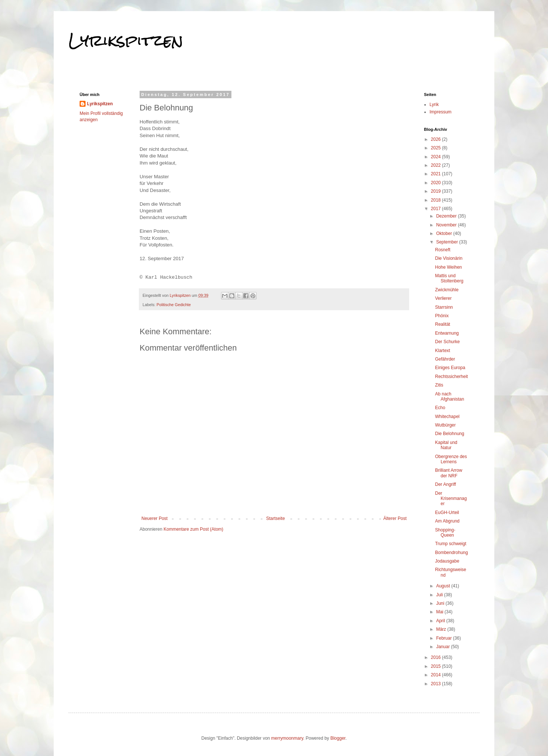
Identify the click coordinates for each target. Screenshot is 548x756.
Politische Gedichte (174, 305)
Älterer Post (395, 518)
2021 (437, 174)
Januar (444, 647)
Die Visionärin (449, 258)
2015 (437, 666)
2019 (437, 191)
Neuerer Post (155, 518)
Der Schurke (447, 342)
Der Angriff (445, 484)
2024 (437, 157)
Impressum (440, 112)
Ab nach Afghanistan (450, 397)
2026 (437, 139)
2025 (437, 148)
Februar (445, 638)
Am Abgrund (447, 521)
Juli (440, 595)
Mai (440, 612)
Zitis (439, 385)
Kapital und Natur (446, 445)
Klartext (443, 351)
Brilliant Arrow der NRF (449, 473)
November (447, 225)
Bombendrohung (452, 553)
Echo (440, 408)
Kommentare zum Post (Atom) (193, 529)
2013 (437, 684)
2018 (437, 200)
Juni (441, 603)
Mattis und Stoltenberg (449, 278)
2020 (437, 183)
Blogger (338, 738)
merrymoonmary (287, 738)
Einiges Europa (450, 368)
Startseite (276, 518)
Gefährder (445, 359)
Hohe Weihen (449, 267)
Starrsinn (444, 307)
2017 (437, 209)
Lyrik (434, 105)
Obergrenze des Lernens (451, 459)
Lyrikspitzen (126, 40)
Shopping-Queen (445, 533)
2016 (437, 657)
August (444, 586)
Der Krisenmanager (451, 499)
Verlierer (443, 298)
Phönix (442, 316)
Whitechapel (447, 417)
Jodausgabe (447, 561)
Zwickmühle (447, 290)
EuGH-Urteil (447, 513)
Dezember (447, 216)
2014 (437, 675)
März (442, 629)
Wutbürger (445, 425)
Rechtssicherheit (452, 377)
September (448, 242)
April (441, 621)
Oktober (445, 233)
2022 (437, 165)
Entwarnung (447, 333)
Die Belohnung (450, 434)
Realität (443, 324)
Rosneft (443, 250)
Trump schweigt (451, 544)
